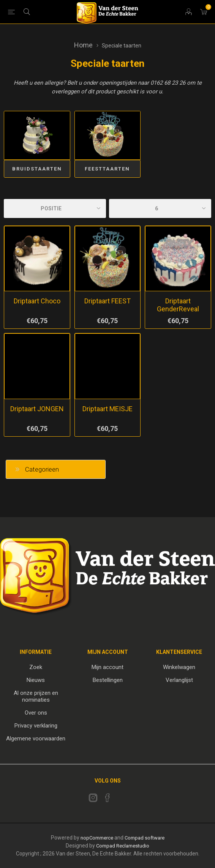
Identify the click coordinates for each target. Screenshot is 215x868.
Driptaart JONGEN (37, 409)
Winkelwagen (179, 667)
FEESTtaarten (107, 169)
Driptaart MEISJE (107, 409)
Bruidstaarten (37, 169)
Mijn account (107, 667)
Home (83, 45)
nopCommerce (97, 838)
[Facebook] (107, 798)
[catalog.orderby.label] (55, 208)
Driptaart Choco (37, 301)
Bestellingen (108, 680)
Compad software (145, 838)
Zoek (36, 667)
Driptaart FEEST (107, 301)
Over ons (36, 713)
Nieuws (36, 680)
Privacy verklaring (36, 726)
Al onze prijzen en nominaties (36, 696)
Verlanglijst (179, 680)
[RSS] (122, 795)
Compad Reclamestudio (123, 846)
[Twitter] (93, 798)
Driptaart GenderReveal (178, 305)
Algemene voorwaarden (36, 739)
